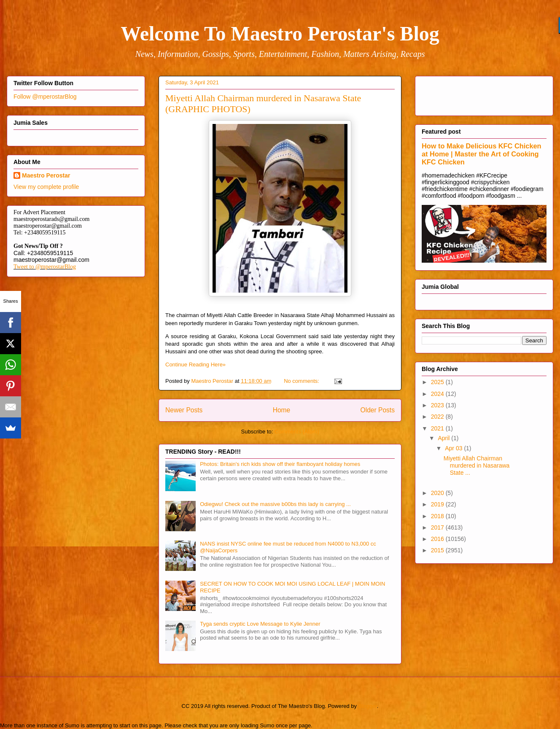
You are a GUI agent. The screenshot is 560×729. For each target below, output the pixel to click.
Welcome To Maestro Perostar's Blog (280, 34)
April (444, 438)
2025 (438, 382)
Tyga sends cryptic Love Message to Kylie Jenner (260, 624)
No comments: (302, 381)
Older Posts (378, 410)
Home (282, 410)
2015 (438, 550)
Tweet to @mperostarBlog (45, 267)
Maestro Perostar (46, 175)
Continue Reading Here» (195, 364)
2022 (438, 417)
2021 (438, 428)
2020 (438, 493)
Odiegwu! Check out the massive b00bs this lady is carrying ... (275, 504)
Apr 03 (454, 448)
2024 (438, 394)
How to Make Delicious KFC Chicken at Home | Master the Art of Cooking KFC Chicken (482, 154)
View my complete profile (46, 187)
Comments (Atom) (297, 432)
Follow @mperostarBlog (45, 97)
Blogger (368, 706)
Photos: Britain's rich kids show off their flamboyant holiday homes (280, 464)
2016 (438, 539)
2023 (438, 405)
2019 (438, 504)
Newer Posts (184, 410)
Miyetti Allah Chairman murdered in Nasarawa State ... (477, 465)
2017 (438, 527)
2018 (438, 516)
